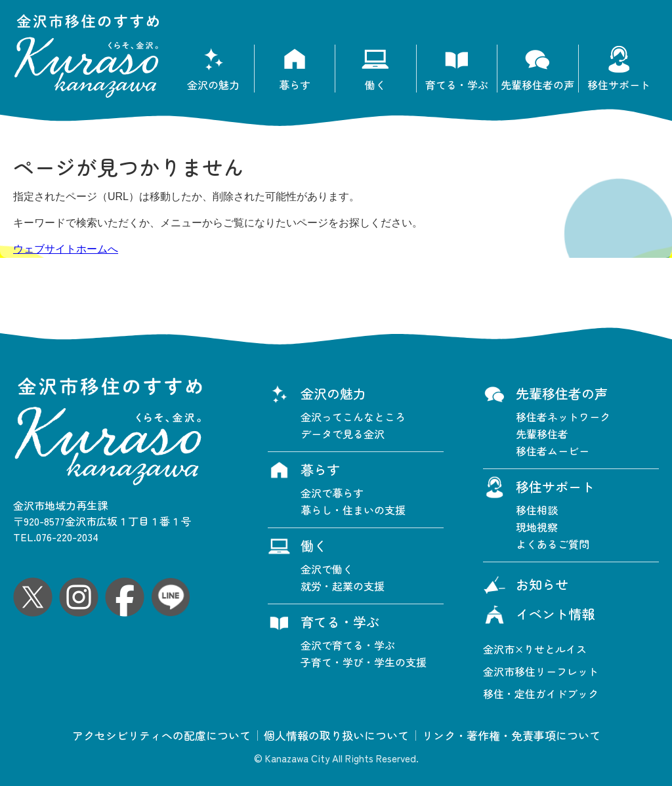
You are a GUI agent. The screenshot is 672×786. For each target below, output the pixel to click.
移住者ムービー (553, 451)
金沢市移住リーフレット (541, 671)
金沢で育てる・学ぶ (348, 645)
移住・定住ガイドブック (541, 693)
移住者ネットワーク (563, 417)
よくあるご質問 (553, 544)
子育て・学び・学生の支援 (364, 662)
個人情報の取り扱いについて (336, 735)
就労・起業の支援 (343, 586)
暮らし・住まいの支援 (353, 510)
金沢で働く (327, 569)
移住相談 (537, 510)
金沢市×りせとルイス (535, 649)
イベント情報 (539, 615)
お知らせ (526, 586)
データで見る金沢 (343, 434)
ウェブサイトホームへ (66, 249)
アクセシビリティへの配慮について (161, 735)
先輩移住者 (542, 434)
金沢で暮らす (332, 493)
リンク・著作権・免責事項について (511, 735)
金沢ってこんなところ (353, 417)
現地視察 (537, 527)
